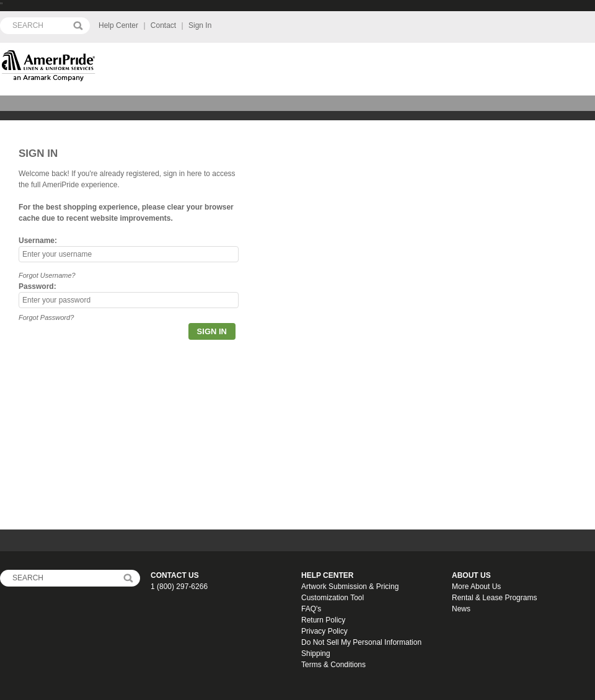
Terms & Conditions (333, 665)
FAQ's (311, 609)
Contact (163, 25)
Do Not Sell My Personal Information (361, 642)
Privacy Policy (324, 631)
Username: (38, 241)
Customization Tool (333, 598)
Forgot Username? (47, 275)
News (461, 609)
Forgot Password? (46, 317)
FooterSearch (128, 578)
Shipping (316, 653)
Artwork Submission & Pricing (350, 587)
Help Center (118, 25)
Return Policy (323, 620)
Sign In (200, 25)
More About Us (476, 587)
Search (78, 26)
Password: (37, 286)
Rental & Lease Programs (494, 598)
